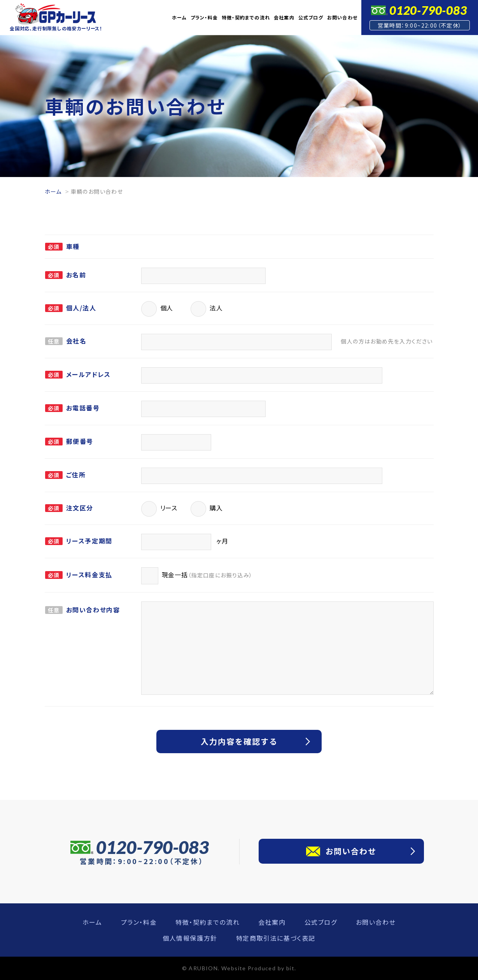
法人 (207, 309)
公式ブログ (311, 17)
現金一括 (197, 576)
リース (159, 509)
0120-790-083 (428, 10)
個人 (157, 309)
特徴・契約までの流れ (246, 17)
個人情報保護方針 (190, 938)
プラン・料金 (204, 17)
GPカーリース (56, 14)
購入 (207, 509)
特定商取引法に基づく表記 (276, 938)
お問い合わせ (342, 17)
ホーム (179, 17)
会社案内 (284, 17)
